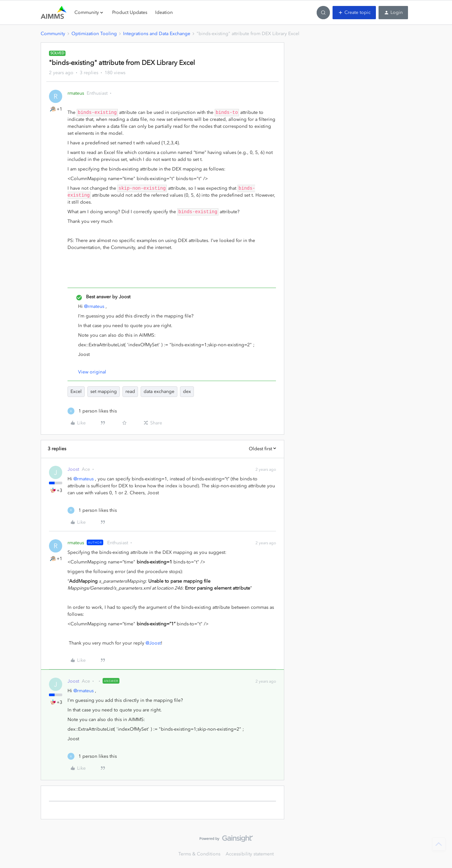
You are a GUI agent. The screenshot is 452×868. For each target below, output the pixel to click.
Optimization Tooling (94, 34)
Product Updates (130, 12)
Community (53, 34)
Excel (76, 391)
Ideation (164, 12)
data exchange (159, 391)
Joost (73, 469)
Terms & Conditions (199, 854)
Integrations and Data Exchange (157, 34)
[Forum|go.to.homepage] (54, 13)
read (130, 391)
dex (187, 391)
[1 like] (92, 411)
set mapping (104, 391)
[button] (354, 13)
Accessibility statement (250, 854)
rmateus (76, 93)
